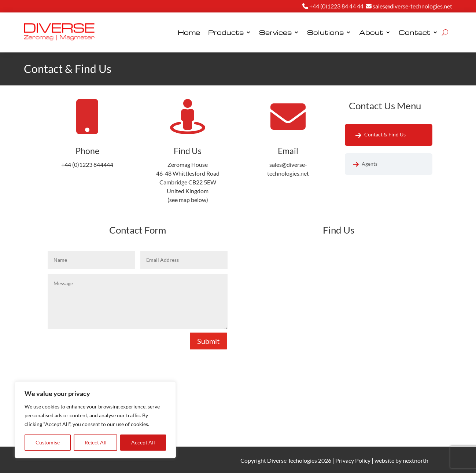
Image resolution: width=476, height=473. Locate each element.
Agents (370, 164)
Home (189, 32)
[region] (95, 420)
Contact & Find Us (385, 134)
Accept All (143, 442)
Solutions (325, 32)
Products (226, 32)
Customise (48, 442)
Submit (208, 341)
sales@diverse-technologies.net (409, 6)
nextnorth (416, 460)
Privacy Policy (353, 460)
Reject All (96, 442)
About (371, 32)
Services (275, 32)
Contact (415, 32)
